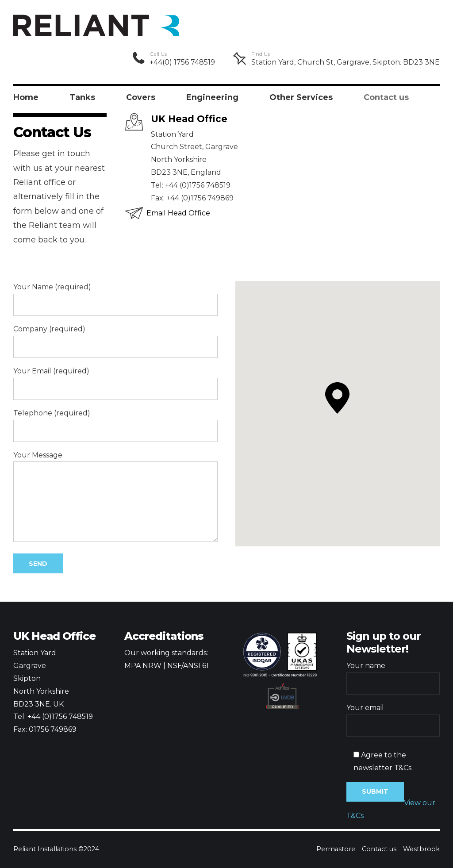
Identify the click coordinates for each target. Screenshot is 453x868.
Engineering (212, 97)
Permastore (336, 849)
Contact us (386, 97)
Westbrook (421, 849)
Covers (141, 97)
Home (26, 97)
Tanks (82, 97)
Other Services (301, 97)
